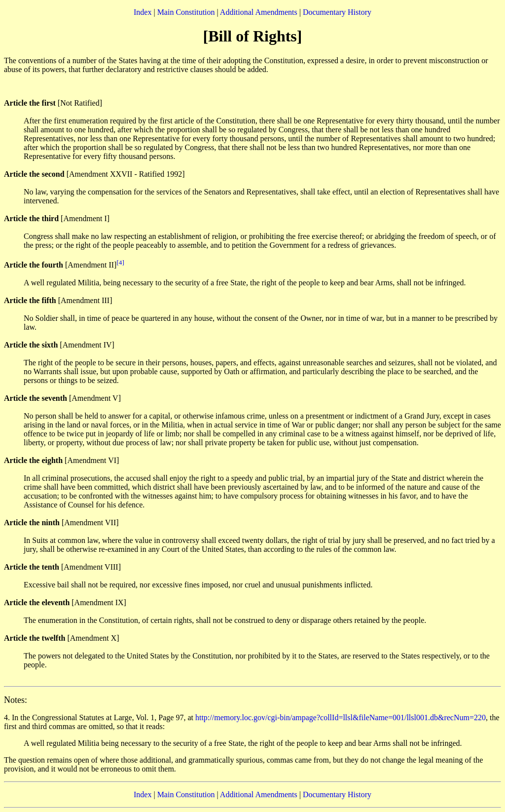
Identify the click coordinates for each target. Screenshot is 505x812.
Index (143, 12)
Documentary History (337, 12)
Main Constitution (186, 12)
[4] (120, 262)
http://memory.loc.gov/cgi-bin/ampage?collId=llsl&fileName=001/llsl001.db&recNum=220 (341, 717)
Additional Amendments (259, 12)
